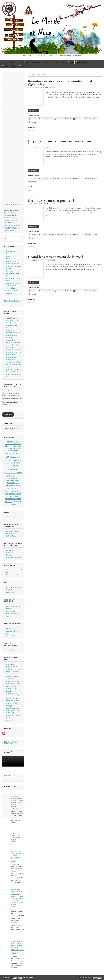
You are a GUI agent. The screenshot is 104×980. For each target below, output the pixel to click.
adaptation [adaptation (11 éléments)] (11, 442)
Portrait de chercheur (13, 278)
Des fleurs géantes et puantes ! (51, 201)
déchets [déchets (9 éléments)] (8, 463)
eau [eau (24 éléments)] (16, 466)
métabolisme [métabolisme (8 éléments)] (11, 478)
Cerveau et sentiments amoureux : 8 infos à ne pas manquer (14, 352)
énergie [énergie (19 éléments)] (17, 502)
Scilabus (9, 609)
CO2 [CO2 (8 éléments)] (19, 461)
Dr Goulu (9, 629)
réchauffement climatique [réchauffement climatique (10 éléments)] (13, 494)
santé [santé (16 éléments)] (11, 496)
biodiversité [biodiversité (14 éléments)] (13, 451)
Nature (45, 62)
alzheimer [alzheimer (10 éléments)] (18, 446)
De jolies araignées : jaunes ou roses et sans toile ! (64, 143)
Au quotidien (35, 62)
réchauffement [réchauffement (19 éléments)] (13, 491)
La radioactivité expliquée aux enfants (13, 676)
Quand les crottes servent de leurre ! (56, 257)
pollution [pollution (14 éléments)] (10, 485)
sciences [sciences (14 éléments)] (9, 499)
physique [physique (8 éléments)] (17, 483)
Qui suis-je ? (10, 347)
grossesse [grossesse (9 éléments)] (14, 473)
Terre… (70, 62)
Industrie (54, 62)
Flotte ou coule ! (11, 357)
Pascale (7, 213)
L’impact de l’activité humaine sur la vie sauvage (13, 703)
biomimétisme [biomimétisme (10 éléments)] (10, 454)
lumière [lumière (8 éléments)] (15, 476)
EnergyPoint (10, 550)
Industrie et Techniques (14, 266)
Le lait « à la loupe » (13, 671)
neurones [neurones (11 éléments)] (11, 480)
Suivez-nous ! (10, 776)
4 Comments (52, 147)
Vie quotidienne (11, 288)
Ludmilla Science (12, 536)
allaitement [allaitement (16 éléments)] (10, 446)
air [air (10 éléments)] (12, 444)
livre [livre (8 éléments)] (12, 476)
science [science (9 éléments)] (16, 496)
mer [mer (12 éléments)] (19, 476)
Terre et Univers (11, 286)
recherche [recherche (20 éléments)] (13, 488)
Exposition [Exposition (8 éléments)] (8, 473)
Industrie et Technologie (14, 557)
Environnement (81, 62)
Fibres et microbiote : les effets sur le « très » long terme (14, 718)
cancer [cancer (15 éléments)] (18, 453)
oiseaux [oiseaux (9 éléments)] (16, 481)
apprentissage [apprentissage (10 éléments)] (11, 449)
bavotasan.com (97, 978)
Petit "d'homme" (11, 276)
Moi (28, 66)
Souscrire (8, 415)
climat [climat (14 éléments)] (15, 460)
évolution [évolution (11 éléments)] (13, 504)
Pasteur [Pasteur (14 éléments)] (11, 483)
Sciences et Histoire (13, 283)
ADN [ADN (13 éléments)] (17, 442)
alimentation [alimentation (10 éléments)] (17, 444)
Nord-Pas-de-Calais (9, 66)
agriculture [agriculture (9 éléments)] (8, 444)
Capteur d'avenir (12, 650)
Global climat (10, 517)
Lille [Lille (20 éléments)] (8, 476)
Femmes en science (13, 264)
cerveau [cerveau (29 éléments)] (11, 457)
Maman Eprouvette (12, 575)
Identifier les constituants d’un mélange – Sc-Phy (12, 667)
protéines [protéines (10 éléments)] (17, 485)
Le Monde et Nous (34, 88)
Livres (22, 66)
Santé (62, 62)
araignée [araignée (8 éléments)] (18, 449)
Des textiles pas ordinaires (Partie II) (17, 858)
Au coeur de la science (14, 606)
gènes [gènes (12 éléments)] (19, 473)
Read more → (34, 111)
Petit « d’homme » (8, 62)
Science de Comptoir (13, 636)
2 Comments (52, 88)
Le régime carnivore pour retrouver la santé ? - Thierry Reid (14, 711)
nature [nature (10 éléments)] (16, 478)
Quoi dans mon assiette (14, 587)
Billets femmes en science (13, 204)
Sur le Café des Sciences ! (12, 743)
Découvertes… (22, 62)
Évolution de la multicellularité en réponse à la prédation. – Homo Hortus (17, 894)
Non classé (10, 271)
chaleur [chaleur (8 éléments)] (19, 457)
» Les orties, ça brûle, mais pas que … (17, 853)
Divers (8, 259)
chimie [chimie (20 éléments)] (9, 460)
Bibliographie (10, 251)
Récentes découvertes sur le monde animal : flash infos (61, 83)
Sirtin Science (11, 611)
